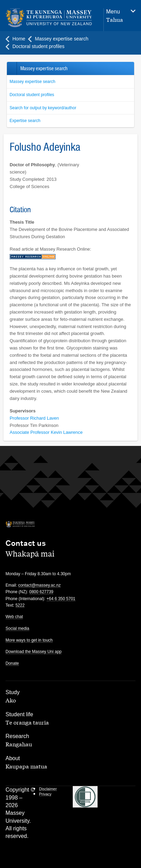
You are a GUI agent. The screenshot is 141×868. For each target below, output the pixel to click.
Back (12, 68)
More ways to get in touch (29, 640)
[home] (51, 18)
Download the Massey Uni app (34, 652)
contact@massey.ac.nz (39, 585)
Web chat (14, 617)
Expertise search (25, 121)
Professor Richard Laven (34, 418)
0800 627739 (41, 592)
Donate (12, 663)
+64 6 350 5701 (61, 599)
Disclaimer (48, 789)
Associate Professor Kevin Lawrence (46, 432)
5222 (20, 605)
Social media (17, 628)
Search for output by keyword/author (43, 108)
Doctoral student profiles (32, 95)
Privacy (45, 794)
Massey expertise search (33, 82)
